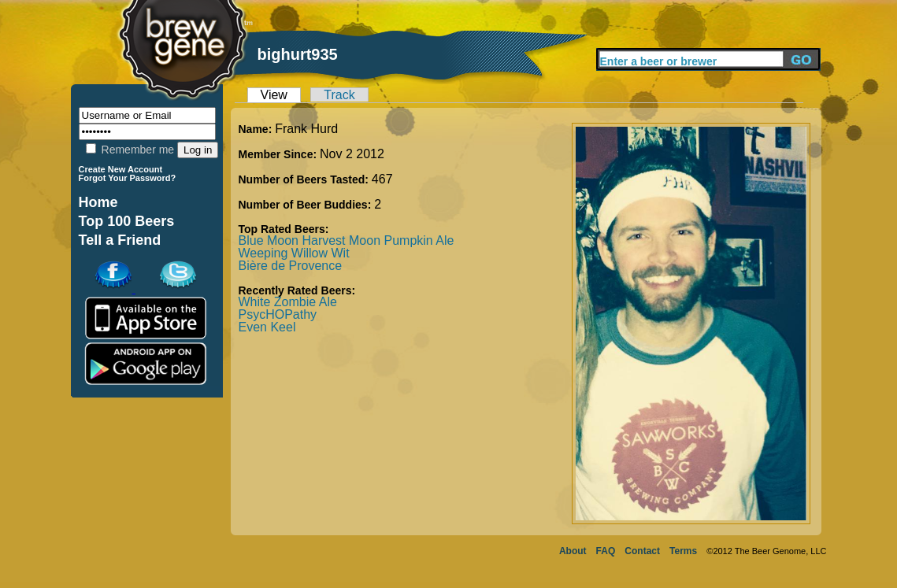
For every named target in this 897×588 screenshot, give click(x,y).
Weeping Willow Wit (294, 253)
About (573, 551)
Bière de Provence (291, 266)
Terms (683, 551)
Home (98, 202)
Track (339, 95)
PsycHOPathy (278, 314)
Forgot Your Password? (128, 178)
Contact (642, 551)
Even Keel (267, 327)
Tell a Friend (120, 240)
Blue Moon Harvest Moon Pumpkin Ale (347, 240)
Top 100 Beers (127, 221)
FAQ (606, 551)
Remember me (130, 150)
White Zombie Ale (288, 302)
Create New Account (121, 169)
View (274, 95)
